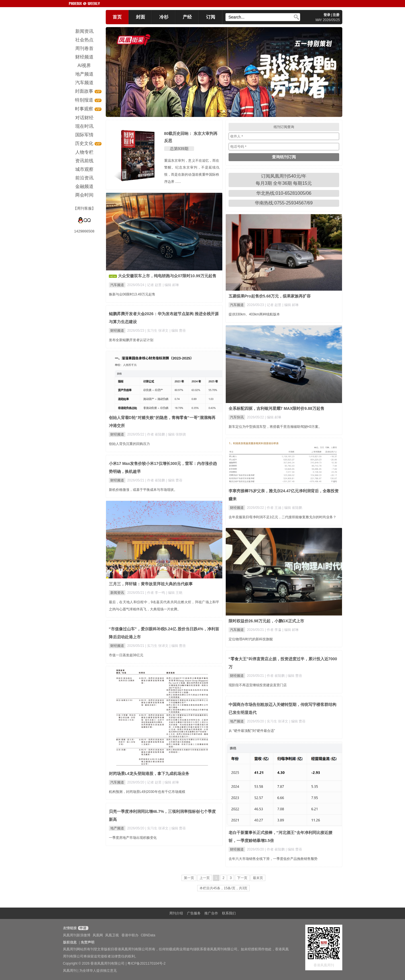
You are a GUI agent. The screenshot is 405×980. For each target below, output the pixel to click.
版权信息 (70, 942)
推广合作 (211, 913)
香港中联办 (130, 935)
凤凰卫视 (112, 935)
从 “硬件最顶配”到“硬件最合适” (252, 731)
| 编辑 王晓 (174, 593)
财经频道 (117, 331)
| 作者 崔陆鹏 (156, 434)
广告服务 (194, 913)
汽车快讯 (237, 417)
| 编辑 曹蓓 (178, 331)
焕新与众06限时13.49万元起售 (132, 294)
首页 (117, 17)
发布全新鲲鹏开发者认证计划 (131, 340)
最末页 (258, 878)
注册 (336, 15)
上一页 (205, 878)
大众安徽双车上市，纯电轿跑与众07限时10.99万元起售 (167, 276)
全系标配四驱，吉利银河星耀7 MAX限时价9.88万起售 (276, 408)
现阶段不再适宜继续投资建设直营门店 (258, 685)
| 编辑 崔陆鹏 (292, 508)
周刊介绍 (176, 913)
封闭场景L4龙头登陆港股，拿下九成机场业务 (149, 774)
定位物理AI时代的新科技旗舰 (251, 639)
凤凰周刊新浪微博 (77, 935)
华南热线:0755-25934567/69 (284, 203)
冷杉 (164, 17)
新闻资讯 (117, 593)
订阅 (211, 17)
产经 (187, 17)
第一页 (189, 878)
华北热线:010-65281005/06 (284, 193)
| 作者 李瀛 (274, 630)
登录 (327, 15)
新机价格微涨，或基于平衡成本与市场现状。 (143, 490)
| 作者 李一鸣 (156, 593)
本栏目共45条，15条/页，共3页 (224, 888)
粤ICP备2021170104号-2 (146, 963)
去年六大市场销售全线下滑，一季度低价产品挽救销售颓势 (273, 859)
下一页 (242, 878)
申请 (83, 928)
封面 (141, 17)
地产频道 (237, 721)
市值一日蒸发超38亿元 (126, 655)
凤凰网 (98, 935)
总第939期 (179, 149)
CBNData (148, 935)
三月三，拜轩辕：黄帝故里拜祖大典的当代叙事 (151, 584)
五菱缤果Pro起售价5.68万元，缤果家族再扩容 (270, 296)
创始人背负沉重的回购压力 (129, 444)
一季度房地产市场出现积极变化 (133, 838)
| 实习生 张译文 (157, 331)
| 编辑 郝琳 (171, 285)
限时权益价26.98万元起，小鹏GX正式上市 (266, 621)
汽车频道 (117, 285)
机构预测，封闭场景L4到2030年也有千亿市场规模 (147, 792)
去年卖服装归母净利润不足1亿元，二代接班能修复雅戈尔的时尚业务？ (283, 517)
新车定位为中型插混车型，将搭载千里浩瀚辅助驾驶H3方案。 (275, 427)
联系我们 (229, 913)
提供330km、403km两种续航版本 (254, 314)
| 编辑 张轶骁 (176, 434)
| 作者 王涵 (274, 508)
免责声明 (87, 942)
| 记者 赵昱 (154, 285)
